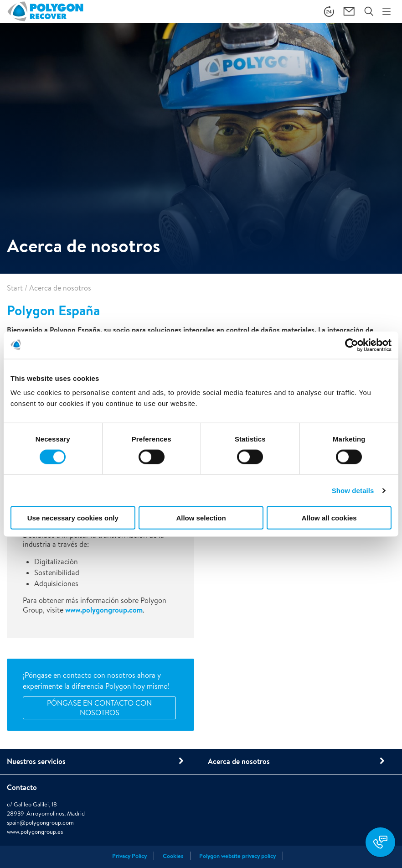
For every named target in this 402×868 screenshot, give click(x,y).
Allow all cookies (329, 518)
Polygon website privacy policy (237, 856)
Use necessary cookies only (73, 518)
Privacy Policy (129, 856)
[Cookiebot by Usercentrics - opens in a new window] (352, 345)
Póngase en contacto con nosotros (99, 708)
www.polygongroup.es (35, 832)
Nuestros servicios (36, 761)
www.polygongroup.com (104, 610)
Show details (353, 490)
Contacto (22, 787)
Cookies (173, 856)
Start (15, 288)
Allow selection (201, 518)
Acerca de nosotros (239, 761)
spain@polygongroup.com (40, 823)
